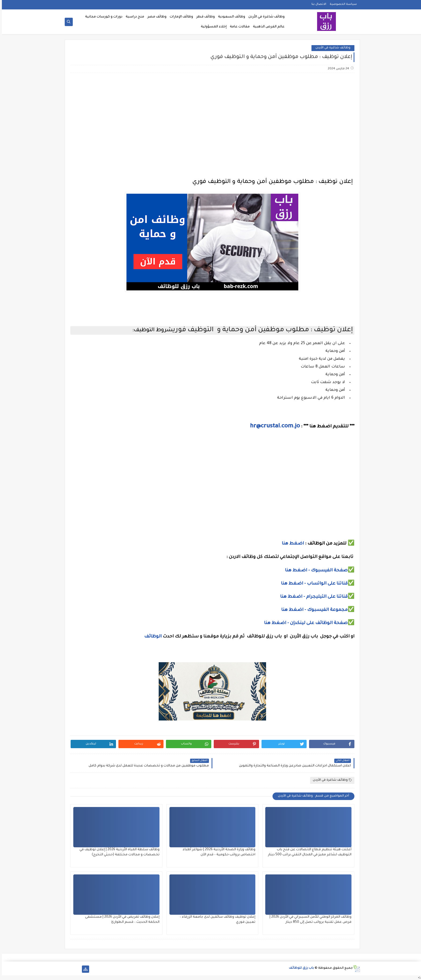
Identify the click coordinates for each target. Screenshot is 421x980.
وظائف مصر (155, 17)
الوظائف (150, 637)
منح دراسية (133, 17)
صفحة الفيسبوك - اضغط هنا (314, 571)
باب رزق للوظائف (300, 968)
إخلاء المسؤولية (212, 27)
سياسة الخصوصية (341, 4)
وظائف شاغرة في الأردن (265, 17)
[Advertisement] (210, 120)
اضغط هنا (291, 544)
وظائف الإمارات (179, 17)
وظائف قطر (204, 17)
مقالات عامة (238, 27)
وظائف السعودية (230, 17)
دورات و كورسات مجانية (102, 17)
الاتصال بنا (317, 4)
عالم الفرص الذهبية (267, 27)
